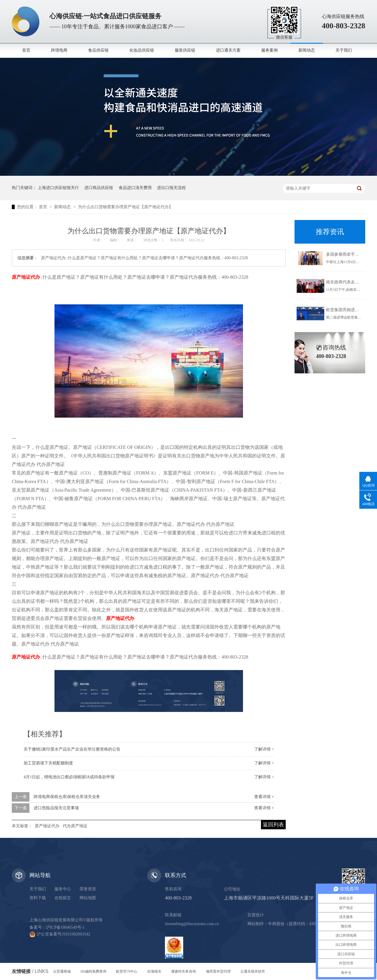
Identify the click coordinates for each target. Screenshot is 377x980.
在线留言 (63, 898)
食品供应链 (98, 50)
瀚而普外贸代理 (218, 971)
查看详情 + (264, 797)
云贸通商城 (62, 971)
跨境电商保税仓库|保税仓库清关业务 (67, 797)
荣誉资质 (88, 889)
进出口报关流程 (171, 188)
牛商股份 (276, 924)
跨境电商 (59, 50)
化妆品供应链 (142, 50)
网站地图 (88, 898)
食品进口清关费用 (135, 188)
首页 (26, 50)
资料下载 (38, 898)
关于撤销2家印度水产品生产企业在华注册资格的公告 (72, 749)
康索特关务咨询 (183, 971)
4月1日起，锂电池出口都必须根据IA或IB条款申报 (69, 777)
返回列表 (273, 825)
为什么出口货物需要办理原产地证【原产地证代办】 (125, 207)
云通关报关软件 (253, 971)
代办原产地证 (75, 826)
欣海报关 (154, 971)
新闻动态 (307, 50)
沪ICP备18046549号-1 (65, 927)
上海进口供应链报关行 (58, 188)
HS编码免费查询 (94, 971)
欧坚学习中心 (127, 971)
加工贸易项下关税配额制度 (48, 763)
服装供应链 (185, 50)
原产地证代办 (47, 826)
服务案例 (269, 50)
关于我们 (344, 50)
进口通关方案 (228, 50)
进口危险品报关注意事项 (56, 808)
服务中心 (63, 889)
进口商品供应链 (99, 188)
